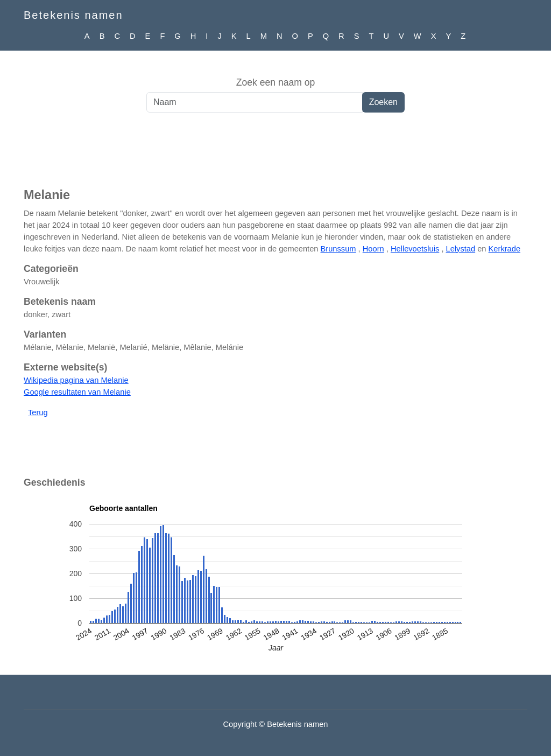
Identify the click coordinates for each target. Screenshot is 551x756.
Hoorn (373, 249)
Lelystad (461, 249)
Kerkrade (504, 249)
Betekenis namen (73, 15)
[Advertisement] (275, 156)
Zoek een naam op (276, 82)
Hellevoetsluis (415, 249)
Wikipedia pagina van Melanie (76, 380)
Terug (38, 412)
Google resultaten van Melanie (77, 392)
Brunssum (338, 249)
